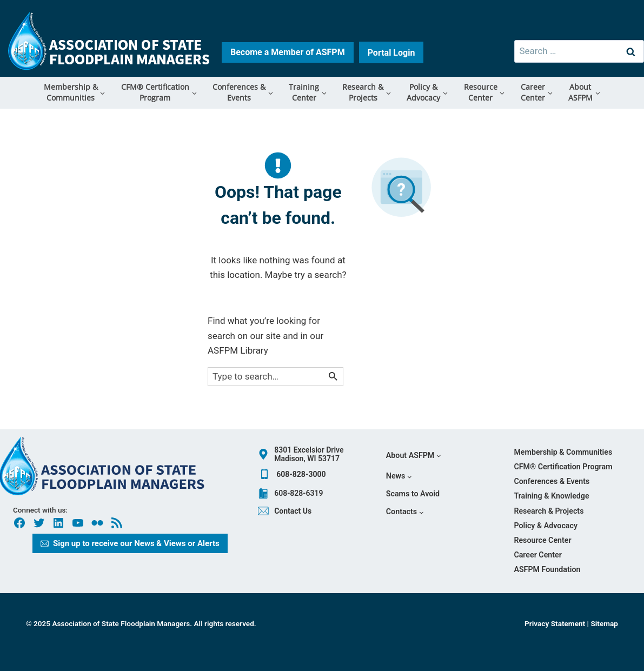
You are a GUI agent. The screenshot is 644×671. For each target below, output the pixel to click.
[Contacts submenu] (405, 512)
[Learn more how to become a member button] (288, 52)
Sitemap (604, 623)
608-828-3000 (301, 474)
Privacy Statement (556, 623)
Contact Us (293, 511)
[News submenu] (399, 477)
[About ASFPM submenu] (414, 456)
